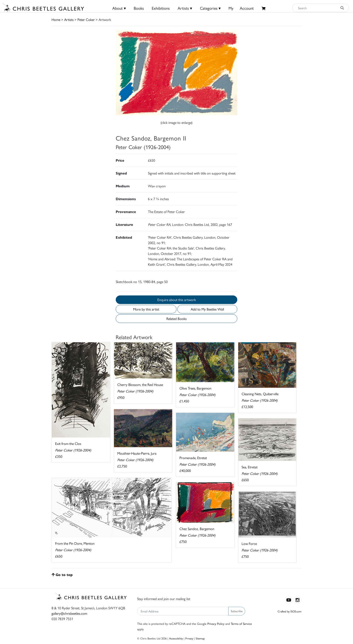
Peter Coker (86, 19)
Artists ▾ (185, 8)
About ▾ (119, 8)
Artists (69, 19)
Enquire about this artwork (177, 300)
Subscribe (237, 611)
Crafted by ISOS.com (290, 611)
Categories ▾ (210, 8)
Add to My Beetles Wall (207, 309)
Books (139, 8)
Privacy (189, 638)
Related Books (176, 319)
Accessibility (176, 638)
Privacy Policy (216, 624)
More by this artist (146, 309)
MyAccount (241, 8)
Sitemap (200, 638)
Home (56, 19)
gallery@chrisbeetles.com (69, 613)
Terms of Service (241, 624)
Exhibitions (161, 8)
